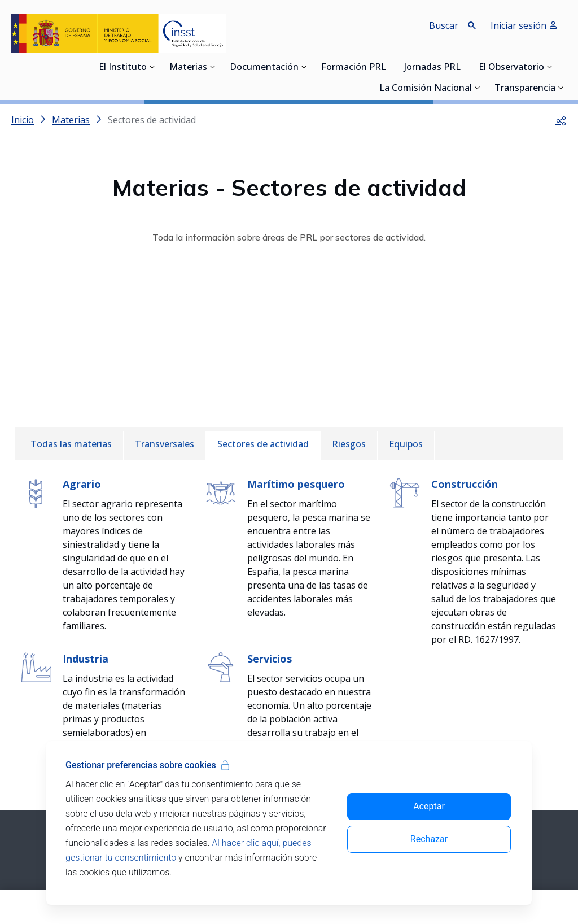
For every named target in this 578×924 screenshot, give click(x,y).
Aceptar (429, 806)
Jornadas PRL (432, 68)
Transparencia (525, 89)
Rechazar (429, 839)
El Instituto (123, 68)
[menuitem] (71, 445)
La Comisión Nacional (426, 89)
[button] (561, 120)
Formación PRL (354, 68)
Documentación (264, 68)
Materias (188, 68)
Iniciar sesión (524, 25)
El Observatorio (511, 68)
